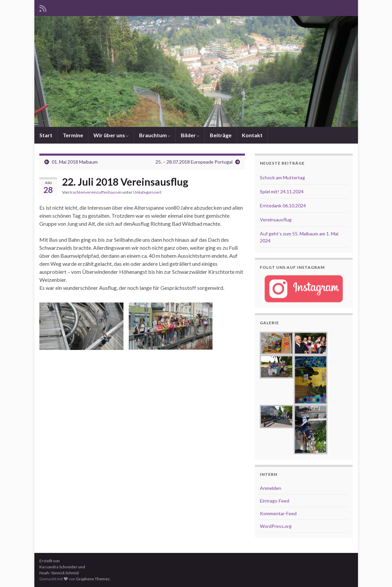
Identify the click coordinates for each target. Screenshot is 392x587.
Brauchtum (155, 135)
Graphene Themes (93, 579)
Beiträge (221, 135)
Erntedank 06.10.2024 (283, 206)
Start (46, 135)
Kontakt (252, 135)
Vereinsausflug (276, 220)
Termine (73, 135)
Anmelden (271, 488)
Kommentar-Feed (278, 513)
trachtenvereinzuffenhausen (96, 192)
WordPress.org (276, 526)
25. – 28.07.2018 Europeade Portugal (194, 162)
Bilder (190, 135)
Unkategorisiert (147, 192)
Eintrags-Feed (275, 501)
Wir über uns (111, 135)
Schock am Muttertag (282, 177)
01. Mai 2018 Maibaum (75, 162)
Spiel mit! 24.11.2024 (282, 191)
